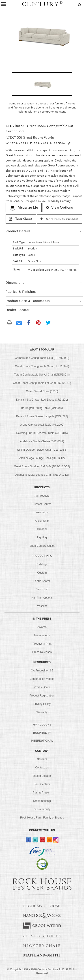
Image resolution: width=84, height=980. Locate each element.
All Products (42, 496)
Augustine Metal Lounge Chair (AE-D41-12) (42, 475)
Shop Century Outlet (42, 546)
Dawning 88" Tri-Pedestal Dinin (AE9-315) (42, 433)
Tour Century (42, 784)
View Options (59, 208)
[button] (42, 84)
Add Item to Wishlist (59, 219)
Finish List (42, 589)
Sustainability (42, 809)
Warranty (42, 712)
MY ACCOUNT (42, 725)
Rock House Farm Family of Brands (42, 818)
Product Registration (42, 696)
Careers (42, 759)
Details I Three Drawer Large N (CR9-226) (42, 416)
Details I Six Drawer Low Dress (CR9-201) (42, 400)
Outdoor (42, 529)
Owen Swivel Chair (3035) (42, 391)
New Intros (42, 512)
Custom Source (42, 504)
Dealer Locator (42, 776)
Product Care (42, 687)
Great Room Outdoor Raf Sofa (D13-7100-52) (42, 466)
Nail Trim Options (42, 598)
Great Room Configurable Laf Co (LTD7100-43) (42, 383)
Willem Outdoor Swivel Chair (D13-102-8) (42, 450)
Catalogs (42, 564)
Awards (42, 627)
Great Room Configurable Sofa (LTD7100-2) (42, 366)
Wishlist (42, 606)
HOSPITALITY (42, 733)
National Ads (42, 635)
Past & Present (42, 793)
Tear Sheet (21, 219)
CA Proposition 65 (42, 671)
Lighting (42, 537)
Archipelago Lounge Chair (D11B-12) (42, 458)
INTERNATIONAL (42, 741)
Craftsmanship (42, 801)
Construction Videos (42, 679)
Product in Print (42, 644)
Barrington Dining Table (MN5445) (42, 408)
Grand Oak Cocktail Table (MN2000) (42, 425)
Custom (42, 573)
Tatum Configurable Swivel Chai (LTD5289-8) (42, 375)
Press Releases (42, 652)
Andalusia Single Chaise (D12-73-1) (42, 441)
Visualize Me (24, 208)
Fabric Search (42, 581)
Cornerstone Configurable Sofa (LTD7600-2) (42, 358)
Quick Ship (42, 521)
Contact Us (42, 768)
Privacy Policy (42, 704)
